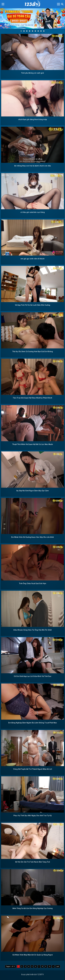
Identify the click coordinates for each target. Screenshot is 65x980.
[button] (21, 31)
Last (58, 966)
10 (50, 966)
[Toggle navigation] (58, 4)
